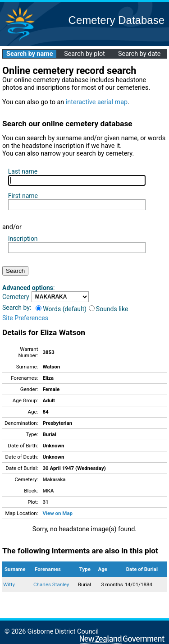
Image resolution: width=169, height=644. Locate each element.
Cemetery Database (116, 20)
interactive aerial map (97, 102)
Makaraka (54, 479)
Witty (9, 584)
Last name (23, 171)
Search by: (17, 308)
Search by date (139, 54)
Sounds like (109, 309)
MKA (48, 491)
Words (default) (61, 309)
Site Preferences (25, 318)
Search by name (30, 54)
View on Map (57, 513)
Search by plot (84, 54)
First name (23, 196)
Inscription (23, 239)
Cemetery (16, 297)
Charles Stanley (51, 584)
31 (45, 502)
